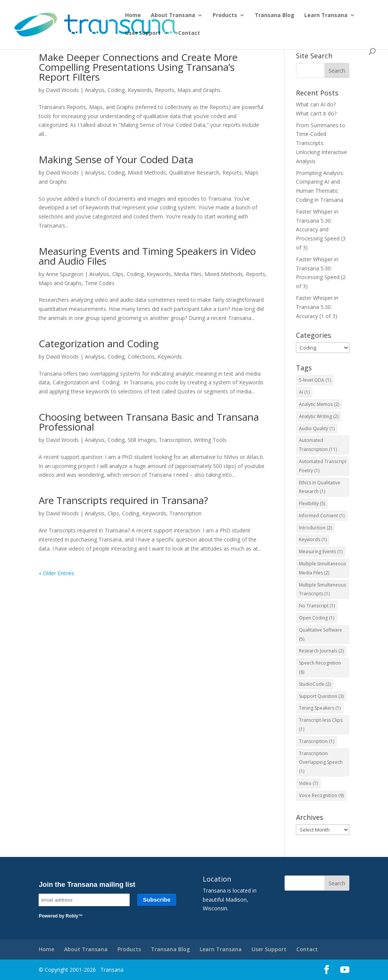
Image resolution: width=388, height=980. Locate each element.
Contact (189, 33)
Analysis (95, 90)
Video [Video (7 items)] (308, 783)
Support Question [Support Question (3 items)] (321, 696)
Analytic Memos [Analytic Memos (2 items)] (319, 404)
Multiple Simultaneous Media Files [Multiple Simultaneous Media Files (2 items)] (322, 568)
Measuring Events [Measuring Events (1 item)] (321, 552)
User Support (143, 33)
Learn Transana (326, 16)
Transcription (175, 440)
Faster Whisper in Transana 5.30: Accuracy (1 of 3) (317, 307)
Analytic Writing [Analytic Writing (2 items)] (319, 416)
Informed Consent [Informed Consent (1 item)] (322, 516)
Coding (116, 90)
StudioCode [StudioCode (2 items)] (315, 684)
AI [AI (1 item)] (304, 392)
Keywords (140, 90)
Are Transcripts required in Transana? (123, 500)
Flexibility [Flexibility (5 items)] (312, 503)
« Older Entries (56, 573)
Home (133, 16)
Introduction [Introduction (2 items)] (315, 528)
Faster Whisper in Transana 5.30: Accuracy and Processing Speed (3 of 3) (321, 229)
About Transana (173, 16)
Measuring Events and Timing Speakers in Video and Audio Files (147, 256)
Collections (141, 357)
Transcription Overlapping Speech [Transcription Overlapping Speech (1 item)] (321, 762)
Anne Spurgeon (65, 274)
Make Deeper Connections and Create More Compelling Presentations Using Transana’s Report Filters (138, 67)
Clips (118, 274)
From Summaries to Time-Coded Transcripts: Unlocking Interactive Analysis (322, 143)
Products (225, 16)
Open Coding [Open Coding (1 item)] (317, 618)
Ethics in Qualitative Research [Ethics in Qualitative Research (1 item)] (320, 487)
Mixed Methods (147, 172)
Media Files (188, 274)
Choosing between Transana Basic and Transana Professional (149, 422)
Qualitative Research (194, 172)
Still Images (142, 440)
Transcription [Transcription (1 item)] (317, 741)
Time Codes (100, 283)
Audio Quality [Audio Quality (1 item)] (317, 428)
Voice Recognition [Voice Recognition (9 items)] (321, 795)
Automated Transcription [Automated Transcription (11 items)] (318, 445)
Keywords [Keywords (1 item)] (313, 539)
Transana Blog (275, 16)
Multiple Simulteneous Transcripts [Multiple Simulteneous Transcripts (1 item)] (322, 589)
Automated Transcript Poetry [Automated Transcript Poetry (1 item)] (323, 466)
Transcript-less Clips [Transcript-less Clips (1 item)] (321, 725)
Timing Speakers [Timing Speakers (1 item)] (320, 708)
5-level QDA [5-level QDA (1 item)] (315, 380)
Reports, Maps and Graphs (188, 90)
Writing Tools (210, 440)
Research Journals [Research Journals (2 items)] (321, 651)
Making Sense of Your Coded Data (116, 159)
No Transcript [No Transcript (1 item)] (317, 606)
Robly (72, 916)
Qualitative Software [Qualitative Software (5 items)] (321, 634)
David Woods (62, 90)
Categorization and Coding (99, 343)
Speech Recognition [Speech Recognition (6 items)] (320, 667)
